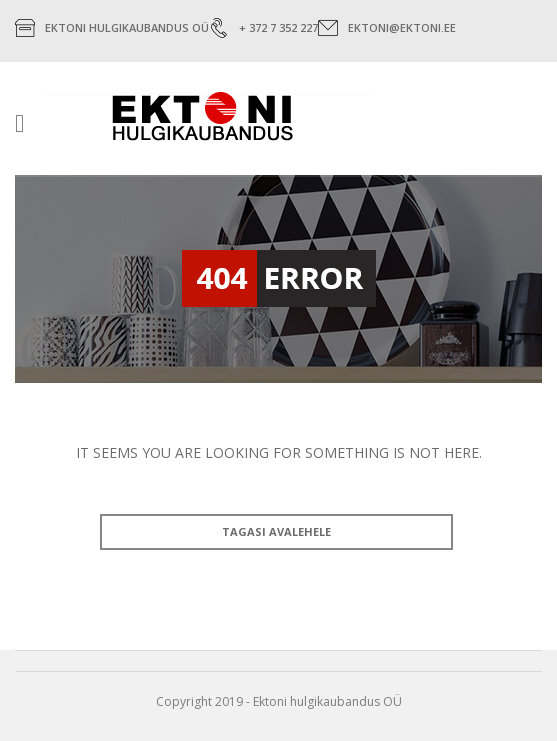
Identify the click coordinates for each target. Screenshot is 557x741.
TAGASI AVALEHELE (276, 531)
